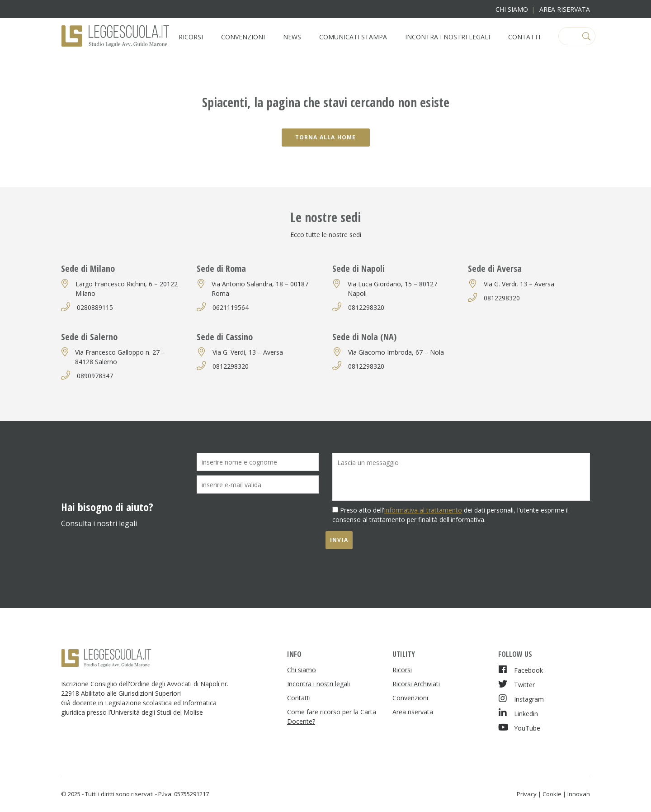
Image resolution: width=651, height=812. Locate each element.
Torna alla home (326, 137)
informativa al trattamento (423, 510)
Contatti (524, 37)
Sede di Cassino (225, 337)
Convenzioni (243, 37)
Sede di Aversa (495, 268)
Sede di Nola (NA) (364, 337)
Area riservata (565, 9)
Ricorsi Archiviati (416, 684)
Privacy (527, 794)
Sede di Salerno (89, 337)
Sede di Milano (88, 268)
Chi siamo (512, 9)
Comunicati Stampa (353, 37)
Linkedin (518, 713)
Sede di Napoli (359, 268)
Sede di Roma (221, 268)
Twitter (517, 684)
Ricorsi (191, 37)
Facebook (521, 670)
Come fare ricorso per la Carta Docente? (332, 717)
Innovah (579, 794)
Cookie (552, 794)
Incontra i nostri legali (448, 37)
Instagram (521, 699)
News (292, 37)
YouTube (519, 728)
